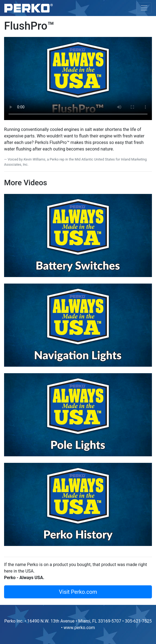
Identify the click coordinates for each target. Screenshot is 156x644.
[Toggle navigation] (144, 8)
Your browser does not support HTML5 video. (78, 78)
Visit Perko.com (78, 592)
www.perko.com (79, 628)
